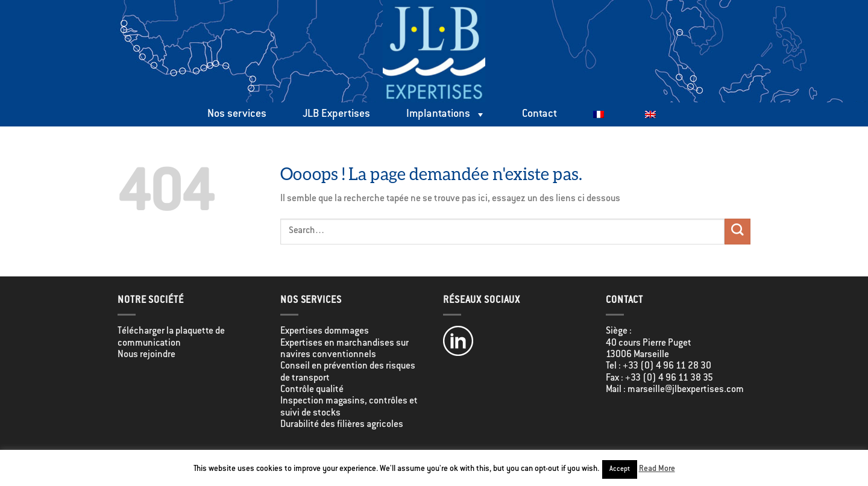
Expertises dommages (325, 332)
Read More (657, 469)
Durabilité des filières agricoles (342, 425)
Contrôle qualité (312, 390)
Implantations (446, 114)
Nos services (237, 114)
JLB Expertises (336, 114)
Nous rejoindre (146, 355)
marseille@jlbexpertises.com (686, 390)
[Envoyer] (737, 232)
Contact (539, 114)
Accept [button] (620, 469)
